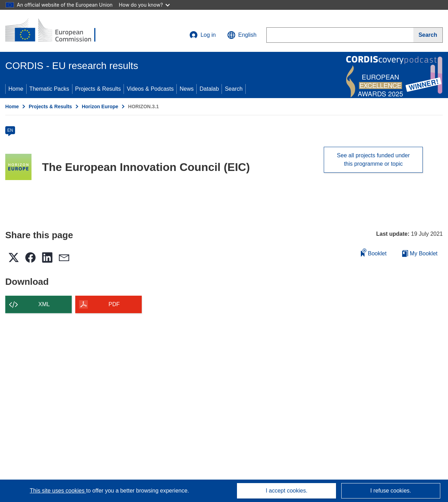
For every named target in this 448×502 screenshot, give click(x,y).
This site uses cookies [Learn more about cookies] (58, 491)
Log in (203, 35)
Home (16, 89)
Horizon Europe (100, 106)
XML (44, 304)
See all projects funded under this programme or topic (373, 160)
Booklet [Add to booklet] (374, 252)
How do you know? (145, 5)
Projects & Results (98, 89)
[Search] (428, 35)
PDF (114, 304)
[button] (242, 35)
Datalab (209, 89)
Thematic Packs (49, 89)
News (187, 89)
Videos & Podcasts (150, 89)
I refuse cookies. (391, 491)
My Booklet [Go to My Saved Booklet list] (420, 253)
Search (234, 89)
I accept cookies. (286, 491)
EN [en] (10, 130)
